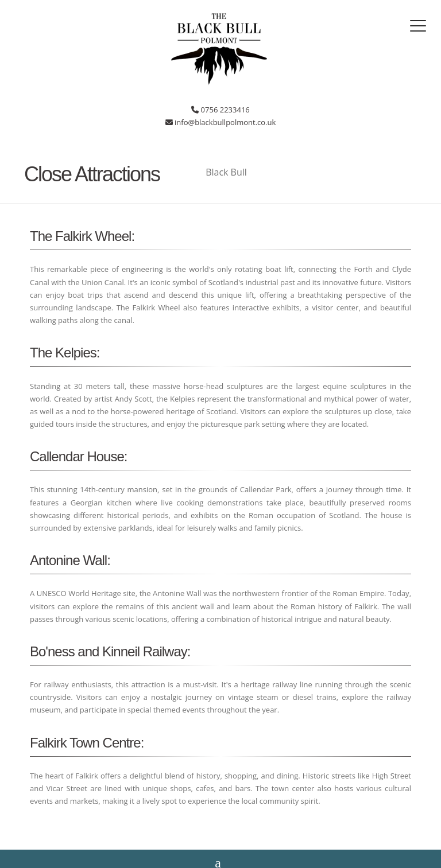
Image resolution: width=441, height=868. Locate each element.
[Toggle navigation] (418, 26)
